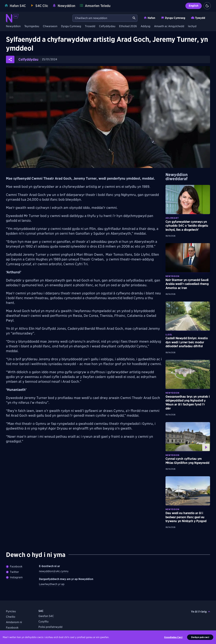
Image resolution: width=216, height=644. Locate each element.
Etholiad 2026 (128, 26)
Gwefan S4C (46, 616)
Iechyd (192, 26)
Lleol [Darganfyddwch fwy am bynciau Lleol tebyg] (169, 335)
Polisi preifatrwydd (50, 627)
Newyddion (13, 26)
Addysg (146, 26)
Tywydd (198, 18)
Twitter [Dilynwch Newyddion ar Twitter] (12, 572)
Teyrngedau (32, 26)
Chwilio (11, 617)
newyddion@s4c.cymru (54, 571)
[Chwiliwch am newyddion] (102, 18)
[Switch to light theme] (207, 6)
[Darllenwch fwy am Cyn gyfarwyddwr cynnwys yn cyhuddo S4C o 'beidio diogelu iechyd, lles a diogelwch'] (188, 199)
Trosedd (90, 26)
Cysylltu (43, 622)
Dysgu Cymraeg (173, 18)
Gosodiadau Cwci (173, 637)
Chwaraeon (50, 26)
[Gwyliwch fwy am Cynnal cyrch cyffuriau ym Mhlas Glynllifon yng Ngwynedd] (188, 437)
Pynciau (11, 611)
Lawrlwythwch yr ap (52, 584)
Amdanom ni (14, 622)
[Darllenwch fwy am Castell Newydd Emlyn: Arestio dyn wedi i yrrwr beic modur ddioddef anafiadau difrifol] (188, 316)
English (194, 6)
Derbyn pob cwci (200, 637)
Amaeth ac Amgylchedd (169, 26)
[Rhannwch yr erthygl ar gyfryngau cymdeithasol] (10, 59)
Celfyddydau (107, 26)
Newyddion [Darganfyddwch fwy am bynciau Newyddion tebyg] (172, 276)
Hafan (149, 18)
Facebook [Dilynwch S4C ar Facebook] (12, 628)
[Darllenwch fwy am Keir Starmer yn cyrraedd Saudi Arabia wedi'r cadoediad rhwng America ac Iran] (188, 258)
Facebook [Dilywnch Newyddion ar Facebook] (14, 566)
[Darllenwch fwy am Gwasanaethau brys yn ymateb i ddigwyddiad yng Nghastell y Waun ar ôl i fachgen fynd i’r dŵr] (188, 374)
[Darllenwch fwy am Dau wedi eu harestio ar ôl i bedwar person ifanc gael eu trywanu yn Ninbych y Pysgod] (188, 491)
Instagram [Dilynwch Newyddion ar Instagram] (14, 577)
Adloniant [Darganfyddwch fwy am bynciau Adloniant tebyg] (172, 218)
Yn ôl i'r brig (201, 612)
